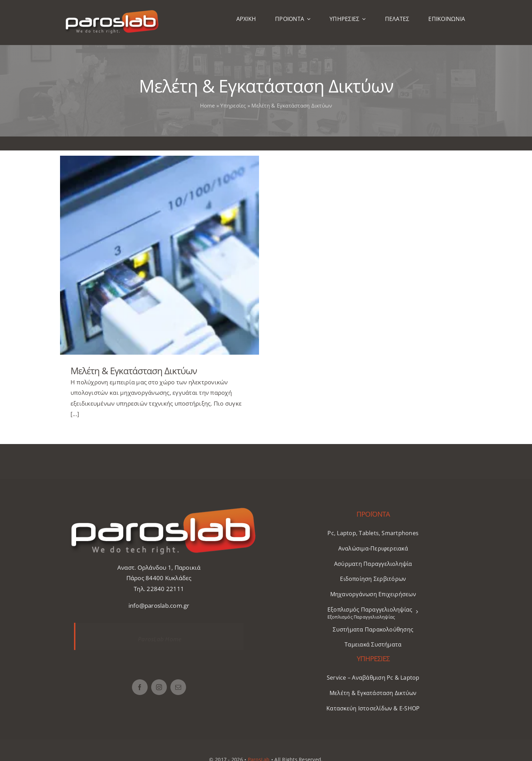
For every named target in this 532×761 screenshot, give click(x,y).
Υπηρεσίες (233, 105)
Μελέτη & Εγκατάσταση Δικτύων (134, 371)
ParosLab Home (160, 639)
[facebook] (140, 687)
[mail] (178, 687)
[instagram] (159, 687)
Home (208, 105)
